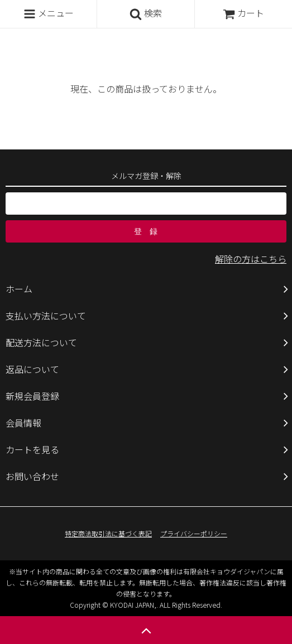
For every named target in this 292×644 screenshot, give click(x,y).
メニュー (49, 13)
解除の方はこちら (251, 259)
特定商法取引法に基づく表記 (108, 533)
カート (243, 13)
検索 (146, 13)
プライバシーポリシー (194, 533)
